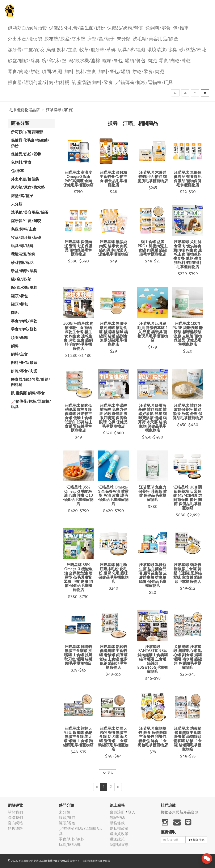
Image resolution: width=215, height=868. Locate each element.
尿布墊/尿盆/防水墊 (65, 38)
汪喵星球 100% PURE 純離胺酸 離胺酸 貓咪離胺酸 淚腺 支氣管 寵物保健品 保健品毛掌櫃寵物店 (188, 334)
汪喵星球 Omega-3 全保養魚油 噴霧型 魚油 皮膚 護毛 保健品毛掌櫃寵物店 (113, 495)
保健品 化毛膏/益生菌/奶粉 (77, 27)
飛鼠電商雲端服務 (95, 861)
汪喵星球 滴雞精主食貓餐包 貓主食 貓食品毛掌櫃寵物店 (113, 178)
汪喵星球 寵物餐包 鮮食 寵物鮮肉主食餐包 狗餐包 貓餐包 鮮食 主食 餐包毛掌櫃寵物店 (153, 737)
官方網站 (15, 823)
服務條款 (117, 823)
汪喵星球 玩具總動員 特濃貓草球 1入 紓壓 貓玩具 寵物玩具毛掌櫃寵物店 (153, 332)
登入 (132, 812)
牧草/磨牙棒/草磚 (98, 49)
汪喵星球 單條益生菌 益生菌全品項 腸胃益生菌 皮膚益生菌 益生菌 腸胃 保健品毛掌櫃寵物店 (153, 575)
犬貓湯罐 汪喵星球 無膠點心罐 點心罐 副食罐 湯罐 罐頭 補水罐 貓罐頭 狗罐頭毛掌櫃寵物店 (188, 657)
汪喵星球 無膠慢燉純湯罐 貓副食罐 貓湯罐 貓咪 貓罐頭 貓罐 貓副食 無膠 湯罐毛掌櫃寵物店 (113, 334)
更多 (108, 773)
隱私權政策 (119, 828)
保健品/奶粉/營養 (125, 27)
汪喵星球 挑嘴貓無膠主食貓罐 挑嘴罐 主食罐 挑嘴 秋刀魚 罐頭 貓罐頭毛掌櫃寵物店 (78, 655)
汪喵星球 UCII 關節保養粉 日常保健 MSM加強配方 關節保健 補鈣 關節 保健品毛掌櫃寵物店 (187, 497)
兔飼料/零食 (158, 27)
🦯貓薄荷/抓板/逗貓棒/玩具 (144, 82)
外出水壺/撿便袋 (25, 38)
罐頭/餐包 (113, 60)
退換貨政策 (119, 834)
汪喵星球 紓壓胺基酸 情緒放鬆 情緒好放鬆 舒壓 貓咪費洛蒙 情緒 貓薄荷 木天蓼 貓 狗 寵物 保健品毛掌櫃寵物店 (153, 418)
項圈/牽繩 (52, 71)
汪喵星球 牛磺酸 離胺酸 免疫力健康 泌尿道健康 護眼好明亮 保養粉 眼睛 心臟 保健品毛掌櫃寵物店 (113, 416)
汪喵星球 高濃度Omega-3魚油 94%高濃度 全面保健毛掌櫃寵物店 (78, 178)
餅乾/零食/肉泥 (148, 71)
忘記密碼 (117, 817)
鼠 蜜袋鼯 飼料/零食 (92, 82)
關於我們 (15, 812)
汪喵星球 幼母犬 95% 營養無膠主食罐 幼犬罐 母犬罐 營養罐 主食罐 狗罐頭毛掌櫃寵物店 (113, 739)
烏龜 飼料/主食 (62, 49)
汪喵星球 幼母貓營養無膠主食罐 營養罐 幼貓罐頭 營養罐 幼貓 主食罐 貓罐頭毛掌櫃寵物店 (188, 739)
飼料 (69, 71)
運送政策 (117, 839)
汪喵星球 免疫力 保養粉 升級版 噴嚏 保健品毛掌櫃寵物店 (153, 493)
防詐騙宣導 (119, 845)
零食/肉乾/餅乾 (24, 71)
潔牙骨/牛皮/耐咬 (26, 49)
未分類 (124, 38)
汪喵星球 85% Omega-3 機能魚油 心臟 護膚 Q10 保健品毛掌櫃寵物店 (78, 495)
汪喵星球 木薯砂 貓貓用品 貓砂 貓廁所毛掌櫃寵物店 (153, 176)
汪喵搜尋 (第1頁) (60, 110)
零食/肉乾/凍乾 (175, 60)
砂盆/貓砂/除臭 (24, 60)
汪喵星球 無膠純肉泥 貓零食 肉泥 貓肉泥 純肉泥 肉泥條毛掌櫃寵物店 (113, 248)
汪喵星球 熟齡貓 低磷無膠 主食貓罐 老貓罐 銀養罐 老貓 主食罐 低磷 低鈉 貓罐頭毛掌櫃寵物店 (113, 657)
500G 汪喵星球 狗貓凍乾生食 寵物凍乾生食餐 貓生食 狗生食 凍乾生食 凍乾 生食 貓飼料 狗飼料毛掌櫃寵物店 (78, 336)
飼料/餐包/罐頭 (114, 71)
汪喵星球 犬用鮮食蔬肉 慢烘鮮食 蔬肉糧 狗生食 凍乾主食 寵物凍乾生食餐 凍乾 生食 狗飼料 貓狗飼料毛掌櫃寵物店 (188, 254)
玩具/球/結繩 (131, 49)
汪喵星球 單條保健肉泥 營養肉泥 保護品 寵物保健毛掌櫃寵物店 (187, 178)
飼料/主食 (86, 71)
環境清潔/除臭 (162, 49)
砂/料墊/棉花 (193, 49)
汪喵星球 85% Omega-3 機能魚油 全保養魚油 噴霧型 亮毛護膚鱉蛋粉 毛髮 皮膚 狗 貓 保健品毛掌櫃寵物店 (78, 577)
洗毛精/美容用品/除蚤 (156, 38)
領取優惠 (197, 840)
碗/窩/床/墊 (54, 60)
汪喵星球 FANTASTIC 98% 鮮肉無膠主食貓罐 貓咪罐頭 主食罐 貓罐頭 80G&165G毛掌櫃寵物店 (153, 659)
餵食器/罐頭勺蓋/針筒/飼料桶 (39, 82)
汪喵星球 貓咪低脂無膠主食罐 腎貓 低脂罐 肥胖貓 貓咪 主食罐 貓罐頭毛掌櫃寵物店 (188, 573)
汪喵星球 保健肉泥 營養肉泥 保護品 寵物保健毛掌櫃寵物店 (78, 248)
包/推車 (181, 27)
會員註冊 (117, 812)
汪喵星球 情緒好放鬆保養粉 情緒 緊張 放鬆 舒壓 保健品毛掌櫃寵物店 (188, 412)
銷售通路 (15, 828)
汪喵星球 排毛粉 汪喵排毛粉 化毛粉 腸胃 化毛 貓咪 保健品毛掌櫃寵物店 (113, 573)
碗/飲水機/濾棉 (84, 60)
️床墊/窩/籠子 (101, 38)
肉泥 (152, 60)
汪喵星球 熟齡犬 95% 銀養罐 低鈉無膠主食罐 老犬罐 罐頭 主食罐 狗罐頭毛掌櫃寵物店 (78, 737)
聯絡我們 (15, 817)
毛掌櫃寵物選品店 (25, 110)
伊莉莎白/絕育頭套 (27, 27)
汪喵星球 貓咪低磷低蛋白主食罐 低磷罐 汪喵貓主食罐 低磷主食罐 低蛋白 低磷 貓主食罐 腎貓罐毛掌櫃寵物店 (78, 418)
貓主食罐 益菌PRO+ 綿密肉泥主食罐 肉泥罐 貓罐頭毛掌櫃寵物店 (153, 248)
